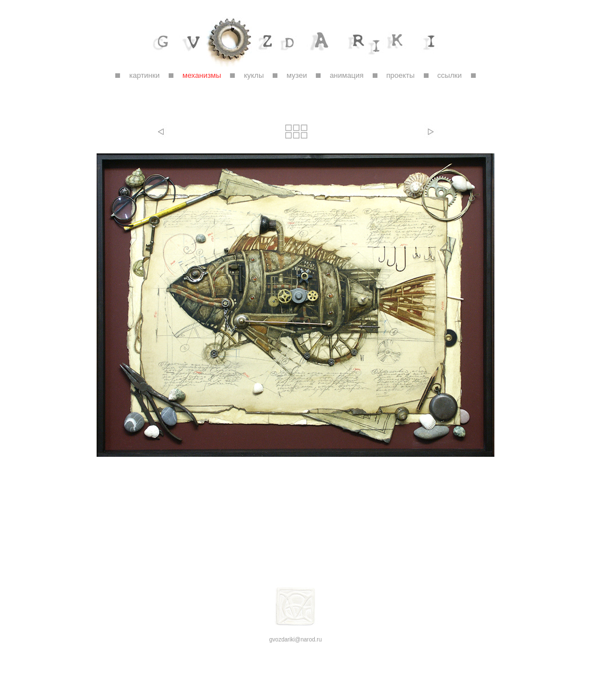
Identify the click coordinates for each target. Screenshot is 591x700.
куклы (254, 75)
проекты (401, 75)
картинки (144, 75)
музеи (297, 75)
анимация (347, 75)
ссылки (450, 75)
